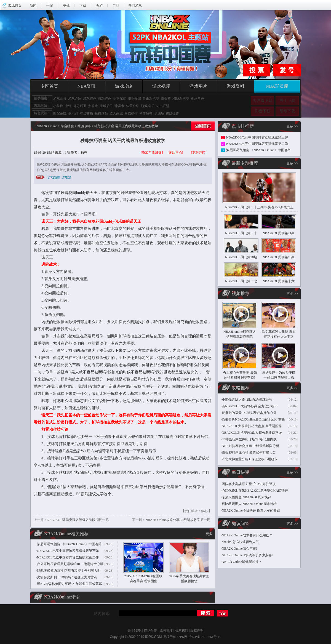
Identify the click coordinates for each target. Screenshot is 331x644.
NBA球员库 (277, 86)
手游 (50, 6)
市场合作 (150, 630)
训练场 (159, 113)
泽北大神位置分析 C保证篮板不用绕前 (250, 459)
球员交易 (86, 113)
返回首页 (202, 127)
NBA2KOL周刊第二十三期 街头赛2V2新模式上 (259, 207)
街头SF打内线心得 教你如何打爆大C (248, 453)
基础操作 (131, 113)
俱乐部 (73, 113)
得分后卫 (80, 106)
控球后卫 (106, 106)
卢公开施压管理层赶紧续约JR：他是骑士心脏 (70, 564)
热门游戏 (135, 6)
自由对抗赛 (151, 99)
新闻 (33, 6)
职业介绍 (134, 99)
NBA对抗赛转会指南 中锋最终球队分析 (250, 446)
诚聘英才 (166, 630)
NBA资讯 (87, 86)
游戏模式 (148, 106)
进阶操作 (172, 113)
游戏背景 (60, 99)
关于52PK (134, 630)
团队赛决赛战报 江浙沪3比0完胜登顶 (249, 484)
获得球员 (101, 113)
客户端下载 (263, 101)
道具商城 (116, 113)
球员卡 (119, 106)
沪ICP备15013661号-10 (205, 637)
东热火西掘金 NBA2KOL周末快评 (246, 497)
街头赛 (166, 99)
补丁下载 (287, 101)
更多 (209, 534)
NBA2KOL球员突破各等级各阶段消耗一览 (78, 520)
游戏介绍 (75, 99)
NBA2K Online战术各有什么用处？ (247, 535)
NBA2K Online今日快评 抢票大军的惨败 (251, 510)
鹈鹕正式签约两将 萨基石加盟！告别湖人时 (69, 571)
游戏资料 (236, 86)
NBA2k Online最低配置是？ (242, 562)
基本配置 (119, 99)
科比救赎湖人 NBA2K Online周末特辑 (249, 504)
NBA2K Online (47, 126)
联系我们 (181, 630)
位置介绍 (133, 106)
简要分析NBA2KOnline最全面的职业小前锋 (253, 419)
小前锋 (58, 106)
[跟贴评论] (175, 153)
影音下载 (263, 111)
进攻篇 (66, 177)
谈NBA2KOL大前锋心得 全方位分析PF (250, 406)
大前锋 (93, 106)
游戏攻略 (124, 86)
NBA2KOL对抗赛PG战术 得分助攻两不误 (252, 433)
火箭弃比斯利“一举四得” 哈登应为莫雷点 (67, 577)
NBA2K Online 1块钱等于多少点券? (247, 555)
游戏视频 (161, 86)
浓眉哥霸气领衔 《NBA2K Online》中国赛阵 (69, 544)
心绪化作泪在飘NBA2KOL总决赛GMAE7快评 (255, 491)
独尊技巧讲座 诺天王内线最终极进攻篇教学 (123, 141)
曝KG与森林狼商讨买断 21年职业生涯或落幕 (70, 584)
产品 (116, 6)
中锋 (68, 106)
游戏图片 (198, 86)
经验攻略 (84, 126)
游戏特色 (90, 99)
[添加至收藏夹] (152, 153)
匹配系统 (60, 113)
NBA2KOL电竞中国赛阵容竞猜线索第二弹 (68, 557)
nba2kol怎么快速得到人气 (240, 542)
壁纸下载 (287, 111)
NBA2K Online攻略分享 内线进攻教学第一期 (178, 520)
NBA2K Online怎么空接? (240, 549)
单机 (66, 6)
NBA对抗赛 (181, 99)
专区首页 (49, 86)
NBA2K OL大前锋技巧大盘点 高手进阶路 (252, 426)
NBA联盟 (163, 106)
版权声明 (197, 630)
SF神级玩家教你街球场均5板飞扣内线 (249, 439)
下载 (83, 6)
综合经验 (67, 126)
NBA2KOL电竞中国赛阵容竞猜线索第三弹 (68, 551)
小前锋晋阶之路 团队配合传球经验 (247, 400)
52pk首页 (15, 6)
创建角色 (197, 99)
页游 (99, 6)
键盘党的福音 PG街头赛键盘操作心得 (249, 413)
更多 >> (292, 126)
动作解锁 (146, 113)
